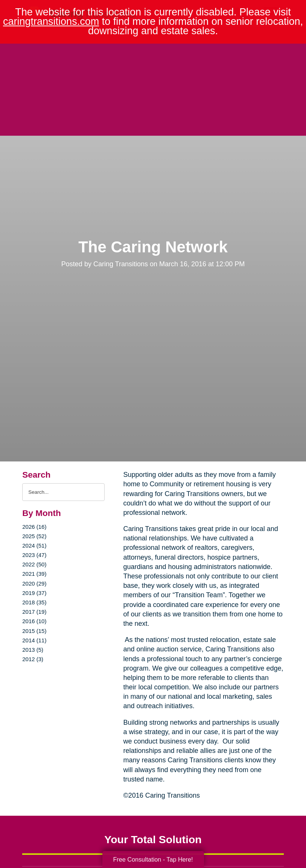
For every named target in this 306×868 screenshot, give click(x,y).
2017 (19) (34, 612)
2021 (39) (34, 574)
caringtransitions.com (51, 21)
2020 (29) (34, 583)
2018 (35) (34, 602)
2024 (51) (34, 546)
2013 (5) (33, 650)
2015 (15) (34, 631)
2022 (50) (34, 564)
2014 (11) (34, 640)
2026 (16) (34, 527)
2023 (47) (34, 555)
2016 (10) (34, 621)
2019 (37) (34, 593)
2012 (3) (33, 659)
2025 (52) (34, 536)
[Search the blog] (63, 492)
